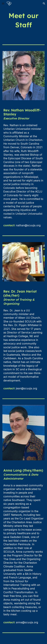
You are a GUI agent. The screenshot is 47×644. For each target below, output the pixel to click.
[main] (24, 20)
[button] (3, 3)
